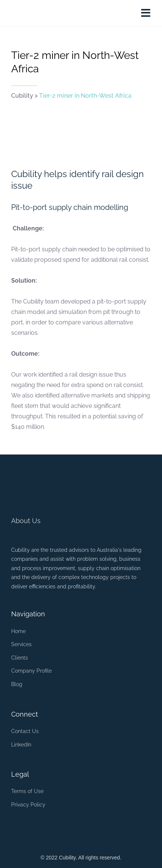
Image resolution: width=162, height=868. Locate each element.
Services (21, 644)
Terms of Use (27, 791)
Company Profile (31, 671)
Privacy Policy (28, 805)
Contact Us (25, 731)
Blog (17, 684)
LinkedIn (21, 745)
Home (18, 631)
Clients (20, 658)
